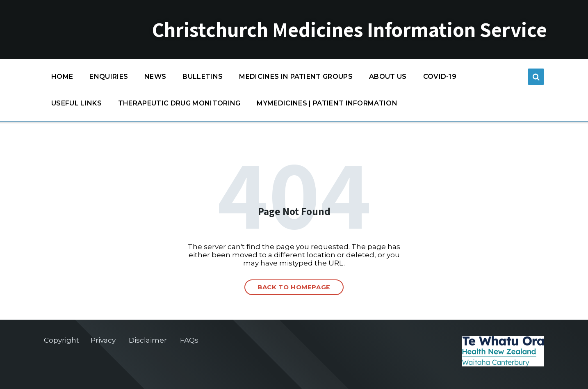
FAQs (189, 340)
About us (388, 77)
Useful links (76, 103)
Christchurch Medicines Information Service (350, 30)
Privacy (103, 340)
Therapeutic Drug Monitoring (179, 103)
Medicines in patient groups (296, 79)
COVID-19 (440, 79)
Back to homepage (294, 287)
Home (62, 77)
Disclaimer (148, 340)
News (155, 77)
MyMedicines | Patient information (327, 103)
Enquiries (109, 77)
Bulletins (203, 77)
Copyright (62, 340)
